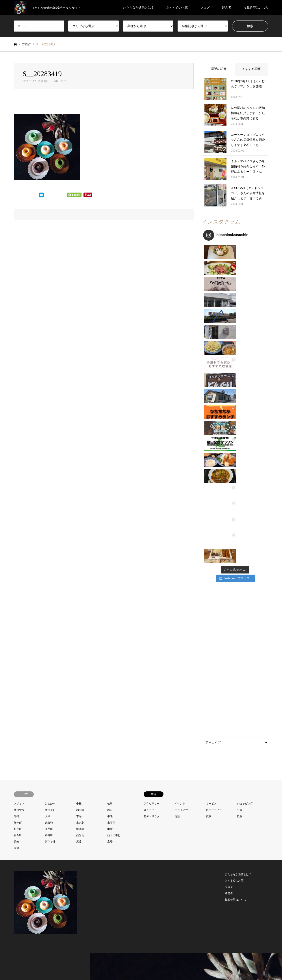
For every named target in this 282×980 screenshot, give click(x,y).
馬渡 (79, 602)
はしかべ (50, 564)
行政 (177, 576)
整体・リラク (152, 576)
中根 (79, 564)
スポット (19, 564)
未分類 (49, 583)
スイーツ (149, 570)
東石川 (111, 583)
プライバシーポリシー (159, 968)
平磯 (110, 576)
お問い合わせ (134, 968)
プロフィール (115, 968)
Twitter (15, 842)
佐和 (110, 564)
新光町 (18, 583)
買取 (209, 576)
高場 (110, 602)
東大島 (80, 583)
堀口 (110, 570)
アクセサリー (152, 564)
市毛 (79, 576)
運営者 (226, 7)
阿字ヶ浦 (50, 602)
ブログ (205, 7)
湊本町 (80, 589)
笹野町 (49, 596)
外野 (17, 576)
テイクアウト (183, 570)
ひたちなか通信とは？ (139, 7)
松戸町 (18, 589)
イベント (180, 564)
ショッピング (245, 564)
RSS (32, 842)
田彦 (110, 589)
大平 (48, 576)
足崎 (17, 602)
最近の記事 (219, 69)
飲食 (240, 576)
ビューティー (214, 570)
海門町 (49, 589)
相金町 (18, 596)
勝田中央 (19, 570)
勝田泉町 (50, 570)
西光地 (80, 596)
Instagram (27, 842)
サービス (211, 564)
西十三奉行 (114, 596)
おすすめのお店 (177, 7)
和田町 (80, 570)
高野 (17, 608)
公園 (240, 570)
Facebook (21, 842)
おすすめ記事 (252, 69)
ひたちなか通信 (234, 842)
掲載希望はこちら (256, 7)
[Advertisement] (235, 421)
